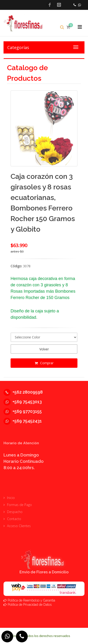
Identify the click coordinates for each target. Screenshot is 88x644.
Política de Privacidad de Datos (30, 605)
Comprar (44, 363)
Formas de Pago (19, 505)
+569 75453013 (23, 402)
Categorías (18, 47)
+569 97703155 (23, 411)
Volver (44, 349)
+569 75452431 (23, 421)
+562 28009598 (23, 392)
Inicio (11, 498)
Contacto (14, 519)
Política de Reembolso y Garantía (31, 600)
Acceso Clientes (19, 526)
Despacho (15, 512)
